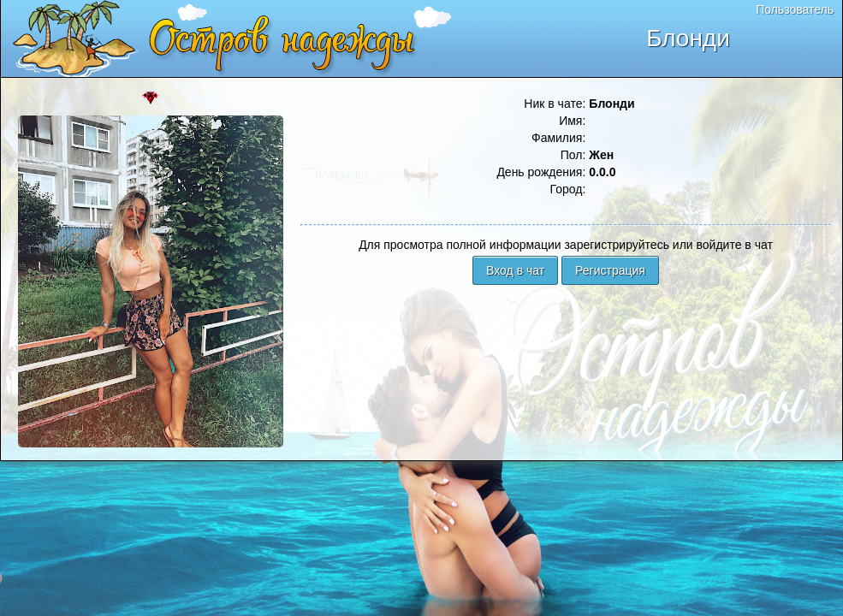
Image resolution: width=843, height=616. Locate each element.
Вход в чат (515, 270)
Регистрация (610, 270)
